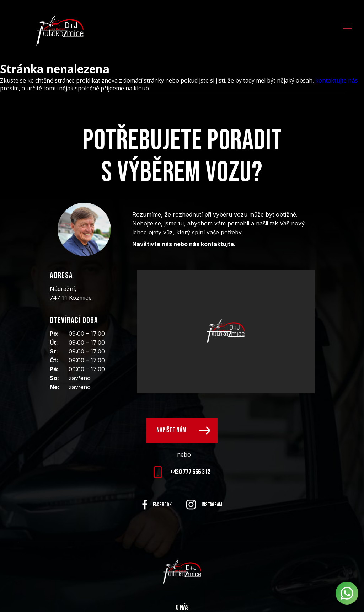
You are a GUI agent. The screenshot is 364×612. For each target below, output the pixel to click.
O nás (182, 607)
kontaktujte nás (336, 80)
